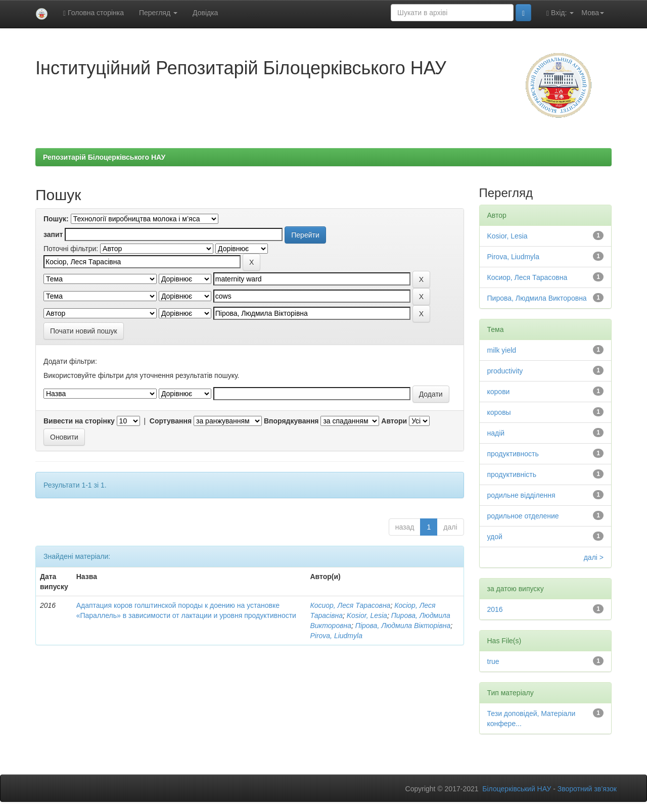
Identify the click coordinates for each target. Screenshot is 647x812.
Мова (593, 13)
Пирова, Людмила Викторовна (537, 298)
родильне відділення (521, 495)
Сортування (171, 421)
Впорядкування (291, 421)
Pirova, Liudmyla (336, 636)
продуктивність (512, 474)
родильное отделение (523, 516)
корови (499, 392)
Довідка (205, 13)
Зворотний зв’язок (587, 789)
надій (496, 433)
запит (53, 234)
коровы (499, 412)
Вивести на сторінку (79, 421)
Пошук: (56, 219)
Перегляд (158, 13)
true (493, 661)
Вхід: (560, 13)
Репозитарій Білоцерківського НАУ (104, 157)
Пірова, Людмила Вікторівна (403, 626)
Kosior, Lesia (367, 615)
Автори (394, 421)
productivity (505, 371)
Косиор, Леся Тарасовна (350, 605)
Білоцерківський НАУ (517, 789)
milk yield (502, 350)
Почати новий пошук (84, 331)
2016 (495, 609)
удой (495, 537)
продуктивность (513, 454)
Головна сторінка (94, 13)
